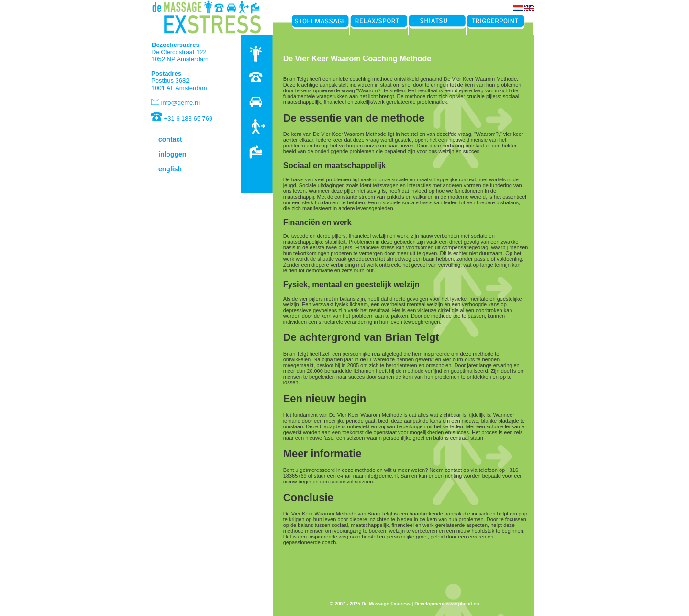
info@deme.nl (180, 103)
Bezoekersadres (176, 45)
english (170, 169)
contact (170, 139)
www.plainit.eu (463, 604)
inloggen (172, 154)
